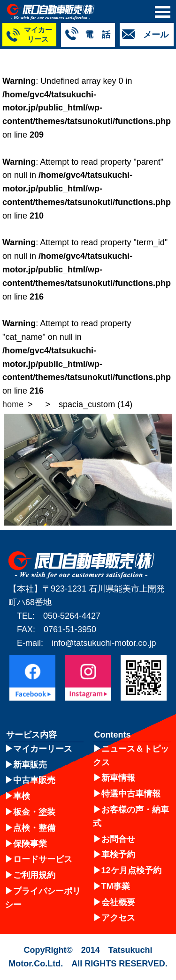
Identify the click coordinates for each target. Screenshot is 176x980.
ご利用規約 (34, 875)
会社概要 (118, 902)
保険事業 (30, 844)
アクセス (118, 918)
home (13, 404)
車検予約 (118, 855)
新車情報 (118, 778)
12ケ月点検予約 (131, 870)
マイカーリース (43, 749)
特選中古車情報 (131, 794)
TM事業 (116, 886)
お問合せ (118, 839)
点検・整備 (34, 828)
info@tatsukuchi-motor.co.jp (104, 643)
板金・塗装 (34, 812)
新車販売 (30, 765)
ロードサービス (43, 859)
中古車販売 (34, 780)
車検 (22, 796)
